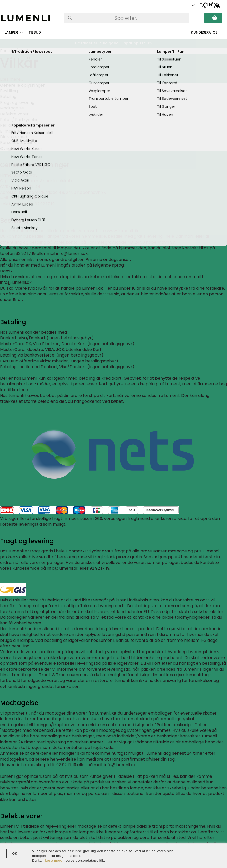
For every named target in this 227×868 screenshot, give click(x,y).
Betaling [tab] (8, 97)
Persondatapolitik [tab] (18, 143)
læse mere (54, 860)
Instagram (215, 3)
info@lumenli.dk (72, 254)
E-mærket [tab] (11, 131)
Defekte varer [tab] (14, 114)
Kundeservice (204, 32)
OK (15, 853)
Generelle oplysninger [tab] (22, 85)
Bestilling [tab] (9, 91)
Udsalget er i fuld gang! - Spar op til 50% (113, 43)
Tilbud (35, 32)
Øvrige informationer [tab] (21, 148)
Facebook (214, 7)
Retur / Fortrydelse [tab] (19, 120)
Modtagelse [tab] (12, 108)
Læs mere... (11, 79)
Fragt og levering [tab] (17, 102)
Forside (7, 51)
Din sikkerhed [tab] (14, 137)
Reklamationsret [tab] (17, 125)
